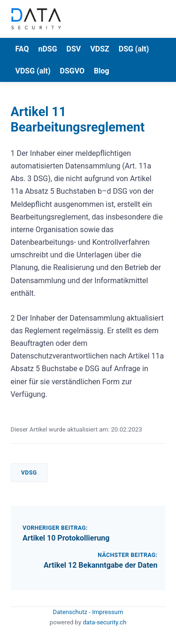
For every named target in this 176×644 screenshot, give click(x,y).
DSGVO (73, 71)
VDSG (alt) (33, 71)
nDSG (47, 49)
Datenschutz (71, 612)
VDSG (29, 473)
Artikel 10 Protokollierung (66, 538)
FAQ (22, 49)
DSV (74, 49)
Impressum (107, 612)
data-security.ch (104, 622)
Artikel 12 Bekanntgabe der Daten (100, 565)
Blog (102, 71)
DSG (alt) (134, 49)
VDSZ (99, 49)
